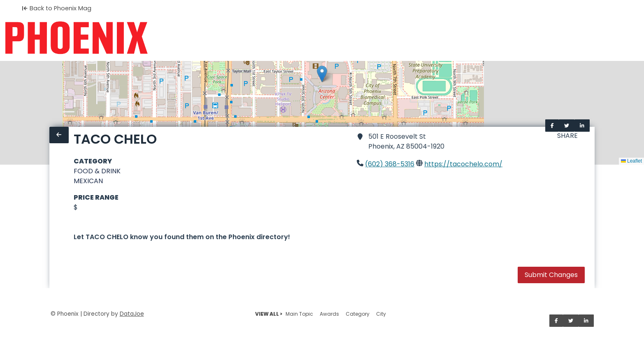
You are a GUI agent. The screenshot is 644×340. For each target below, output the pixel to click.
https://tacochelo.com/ (463, 164)
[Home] (76, 38)
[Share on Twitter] (567, 126)
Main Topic (299, 314)
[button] (322, 74)
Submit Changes (551, 275)
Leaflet (631, 161)
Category (358, 314)
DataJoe (132, 314)
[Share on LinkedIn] (582, 126)
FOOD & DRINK (97, 171)
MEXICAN (88, 181)
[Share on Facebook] (552, 126)
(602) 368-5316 (390, 164)
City (381, 314)
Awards (329, 314)
